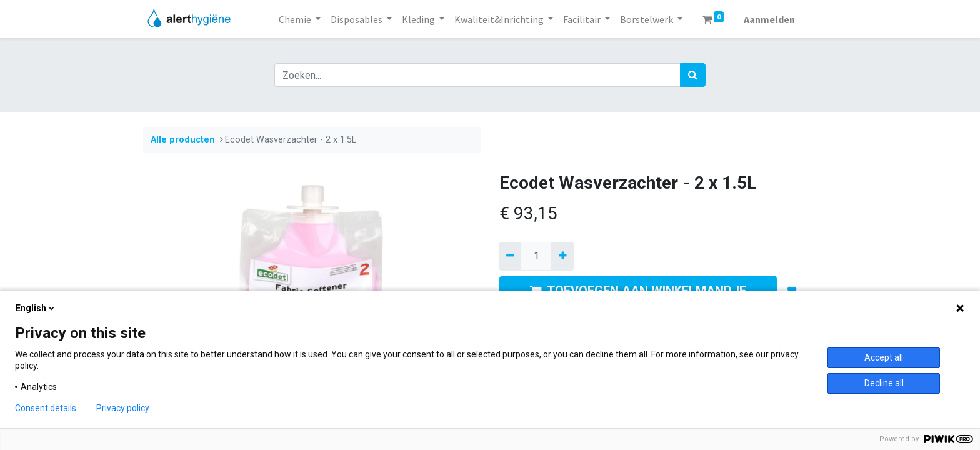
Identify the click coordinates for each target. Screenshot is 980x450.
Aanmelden (769, 19)
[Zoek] (693, 75)
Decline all (884, 383)
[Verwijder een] (510, 256)
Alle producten (183, 140)
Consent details (46, 408)
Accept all (884, 357)
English (36, 308)
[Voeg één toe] (562, 256)
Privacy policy (123, 408)
